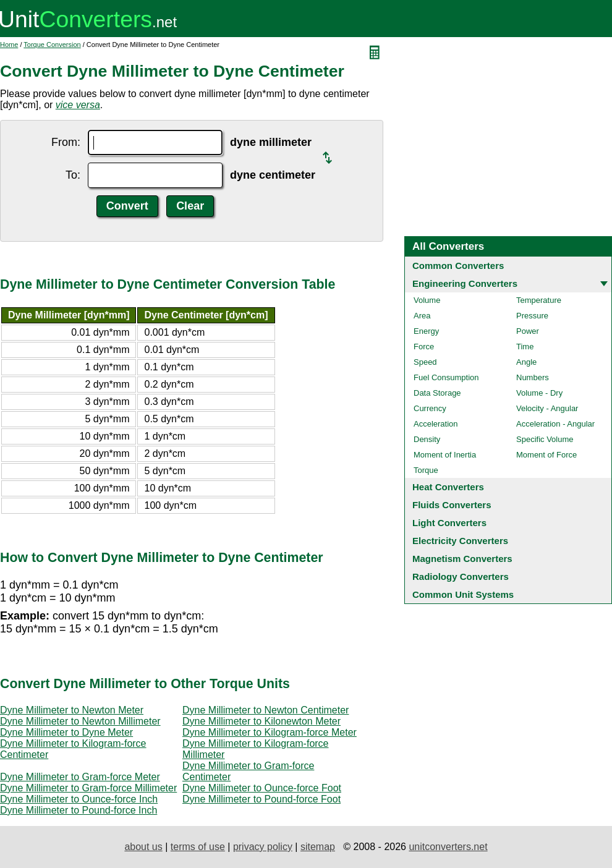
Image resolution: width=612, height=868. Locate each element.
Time (525, 347)
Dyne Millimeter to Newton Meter (72, 710)
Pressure (532, 316)
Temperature (539, 300)
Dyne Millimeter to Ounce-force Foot (262, 788)
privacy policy (263, 847)
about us (143, 847)
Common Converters (458, 266)
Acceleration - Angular (555, 424)
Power (528, 331)
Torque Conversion (52, 45)
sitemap (318, 847)
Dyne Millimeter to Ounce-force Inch (79, 799)
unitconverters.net (448, 847)
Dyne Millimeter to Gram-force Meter (80, 777)
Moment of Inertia (445, 455)
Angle (526, 362)
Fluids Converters (452, 505)
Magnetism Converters (462, 559)
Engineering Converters (465, 283)
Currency (430, 408)
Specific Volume (545, 439)
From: (66, 142)
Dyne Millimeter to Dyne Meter (66, 732)
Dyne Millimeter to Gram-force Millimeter (88, 788)
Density (427, 439)
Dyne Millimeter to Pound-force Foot (261, 799)
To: (73, 175)
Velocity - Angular (547, 408)
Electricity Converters (460, 541)
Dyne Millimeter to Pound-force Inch (79, 810)
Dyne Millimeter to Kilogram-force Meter (270, 732)
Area (422, 316)
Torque (426, 470)
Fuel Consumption (446, 377)
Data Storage (437, 393)
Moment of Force (546, 455)
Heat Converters (448, 487)
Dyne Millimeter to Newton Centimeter (266, 710)
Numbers (533, 377)
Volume (427, 300)
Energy (426, 331)
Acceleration (436, 424)
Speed (425, 362)
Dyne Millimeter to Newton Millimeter (80, 721)
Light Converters (449, 523)
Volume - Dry (539, 393)
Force (424, 347)
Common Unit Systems (463, 594)
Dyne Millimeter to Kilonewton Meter (261, 721)
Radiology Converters (461, 577)
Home (9, 45)
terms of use (198, 847)
